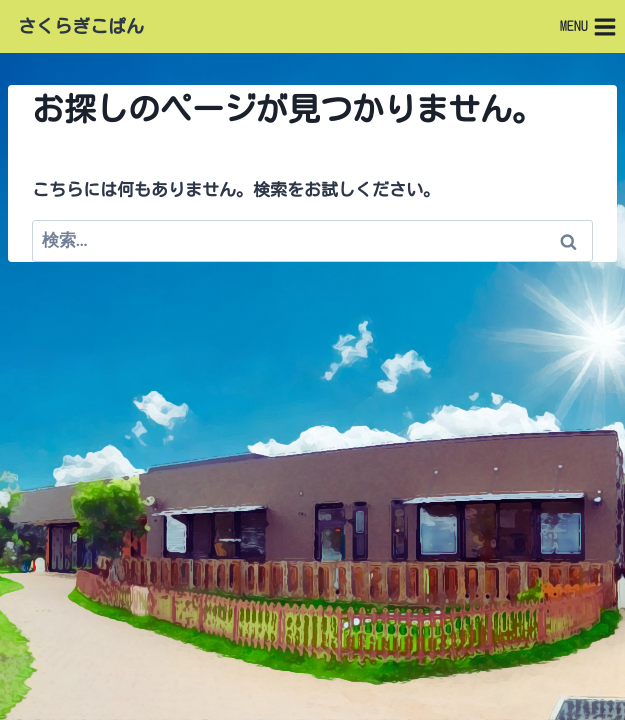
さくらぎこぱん (81, 26)
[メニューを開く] (588, 26)
